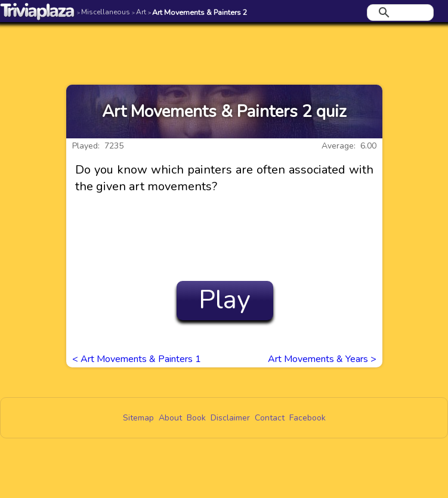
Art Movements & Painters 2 (198, 12)
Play (225, 300)
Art (139, 12)
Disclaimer (230, 418)
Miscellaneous (103, 12)
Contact (270, 418)
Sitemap (138, 418)
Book (196, 418)
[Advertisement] (224, 46)
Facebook (308, 418)
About (170, 418)
